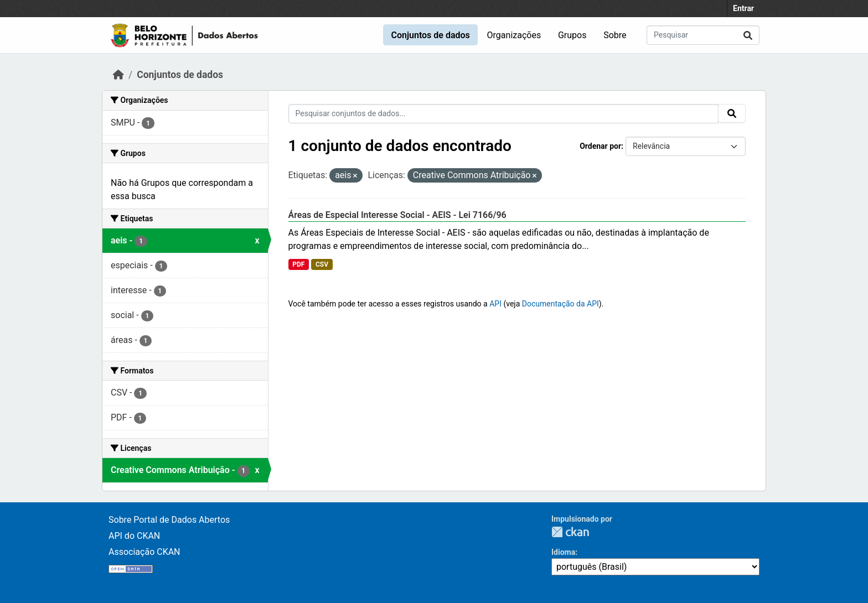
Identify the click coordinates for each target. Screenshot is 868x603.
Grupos (572, 35)
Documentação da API (560, 304)
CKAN (570, 532)
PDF (298, 264)
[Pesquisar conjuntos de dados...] (703, 35)
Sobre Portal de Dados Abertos (169, 520)
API (495, 304)
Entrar (743, 8)
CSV (322, 264)
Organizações (514, 35)
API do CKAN (134, 536)
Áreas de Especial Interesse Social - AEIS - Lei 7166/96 (397, 215)
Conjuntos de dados (430, 35)
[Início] (118, 75)
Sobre (615, 35)
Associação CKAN (144, 552)
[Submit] (748, 35)
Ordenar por (600, 146)
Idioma (563, 552)
